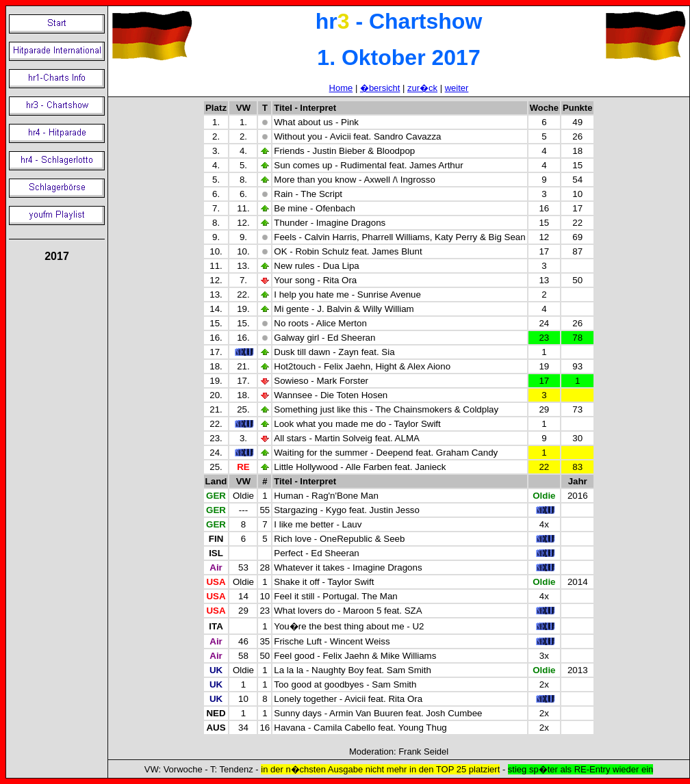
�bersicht (380, 88)
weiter (457, 88)
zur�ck (422, 88)
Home (341, 88)
